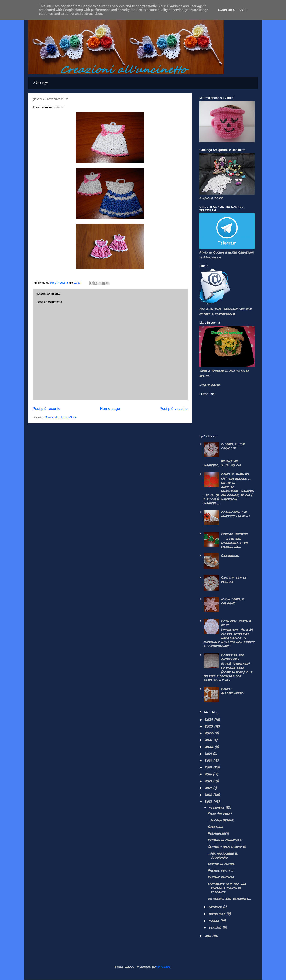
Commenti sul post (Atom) (61, 417)
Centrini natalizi (235, 474)
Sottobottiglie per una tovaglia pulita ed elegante (227, 888)
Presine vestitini (234, 534)
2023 (210, 726)
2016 (209, 774)
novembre (217, 807)
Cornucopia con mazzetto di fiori (236, 514)
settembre (218, 914)
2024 (210, 719)
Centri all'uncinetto (232, 691)
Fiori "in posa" (220, 813)
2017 (209, 767)
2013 (209, 795)
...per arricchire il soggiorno (223, 855)
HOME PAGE (210, 385)
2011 (209, 936)
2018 (209, 760)
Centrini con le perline (234, 579)
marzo (215, 920)
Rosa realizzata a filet (236, 623)
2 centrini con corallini (233, 446)
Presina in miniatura (225, 840)
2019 (209, 754)
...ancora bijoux (221, 820)
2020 (210, 747)
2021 (209, 740)
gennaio (216, 927)
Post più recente (46, 409)
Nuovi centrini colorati (233, 601)
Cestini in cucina (221, 864)
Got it (244, 10)
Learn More (227, 10)
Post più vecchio (174, 409)
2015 (209, 781)
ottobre (216, 907)
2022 (210, 733)
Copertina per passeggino (233, 657)
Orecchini (216, 827)
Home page (40, 83)
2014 (209, 788)
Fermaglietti (219, 833)
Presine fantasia (221, 877)
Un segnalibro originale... (229, 898)
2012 (209, 801)
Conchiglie (230, 555)
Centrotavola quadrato (227, 846)
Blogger (164, 967)
